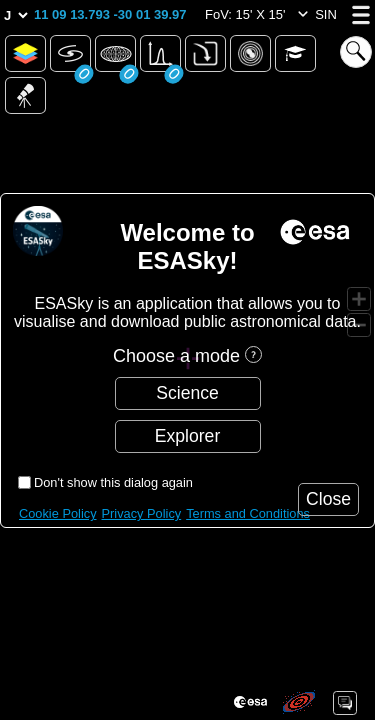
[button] (110, 15)
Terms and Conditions (248, 513)
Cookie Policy (58, 513)
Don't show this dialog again (113, 482)
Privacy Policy (142, 513)
